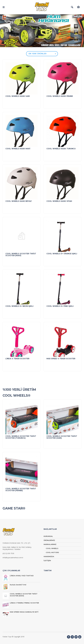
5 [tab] (25, 43)
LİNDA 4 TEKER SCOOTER (17, 359)
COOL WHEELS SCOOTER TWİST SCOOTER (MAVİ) (21, 255)
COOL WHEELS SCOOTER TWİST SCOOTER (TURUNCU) (21, 437)
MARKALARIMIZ (50, 544)
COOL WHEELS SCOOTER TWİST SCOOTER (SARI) (62, 437)
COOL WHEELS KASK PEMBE (60, 96)
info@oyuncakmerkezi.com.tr (13, 558)
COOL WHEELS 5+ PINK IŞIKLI (60, 306)
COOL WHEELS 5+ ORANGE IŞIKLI (62, 254)
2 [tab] (16, 43)
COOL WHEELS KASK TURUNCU (61, 149)
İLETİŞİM (47, 561)
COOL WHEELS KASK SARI (18, 96)
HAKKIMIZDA (49, 557)
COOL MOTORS (52, 552)
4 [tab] (22, 43)
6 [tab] (28, 43)
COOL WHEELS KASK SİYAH (59, 201)
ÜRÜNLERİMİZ (49, 540)
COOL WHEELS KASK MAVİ (18, 149)
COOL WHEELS (52, 548)
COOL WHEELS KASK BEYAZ (19, 201)
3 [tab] (19, 43)
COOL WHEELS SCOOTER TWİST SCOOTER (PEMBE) (21, 490)
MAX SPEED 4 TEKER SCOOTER (61, 359)
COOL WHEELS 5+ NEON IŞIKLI (19, 306)
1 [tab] (12, 43)
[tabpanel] (42, 31)
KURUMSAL (48, 536)
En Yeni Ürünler (38, 54)
